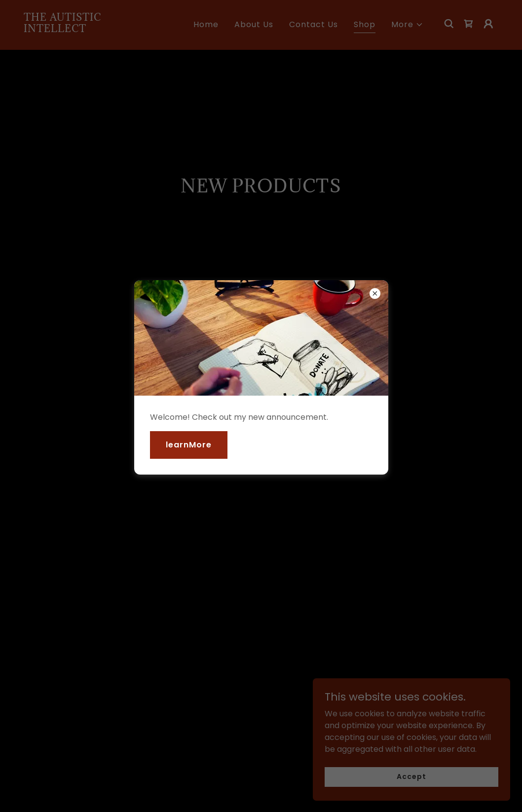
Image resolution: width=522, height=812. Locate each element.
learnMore (189, 445)
